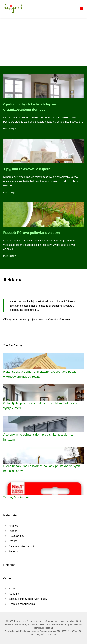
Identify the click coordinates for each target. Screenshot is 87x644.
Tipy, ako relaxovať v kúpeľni (27, 169)
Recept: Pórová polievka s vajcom (32, 233)
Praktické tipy (9, 129)
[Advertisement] (43, 42)
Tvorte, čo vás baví (16, 497)
